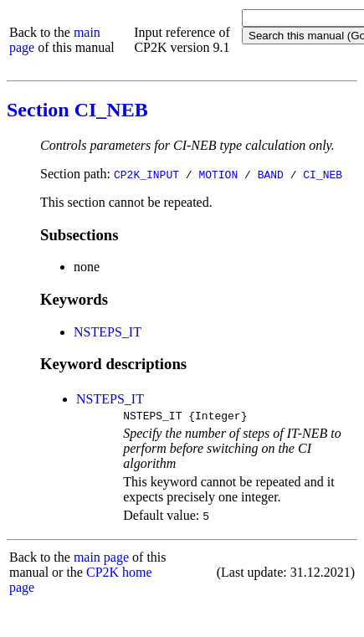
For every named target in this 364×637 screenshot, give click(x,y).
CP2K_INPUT (146, 174)
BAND (271, 174)
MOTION (218, 174)
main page (101, 560)
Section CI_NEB (77, 110)
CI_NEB (323, 174)
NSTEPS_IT (108, 332)
